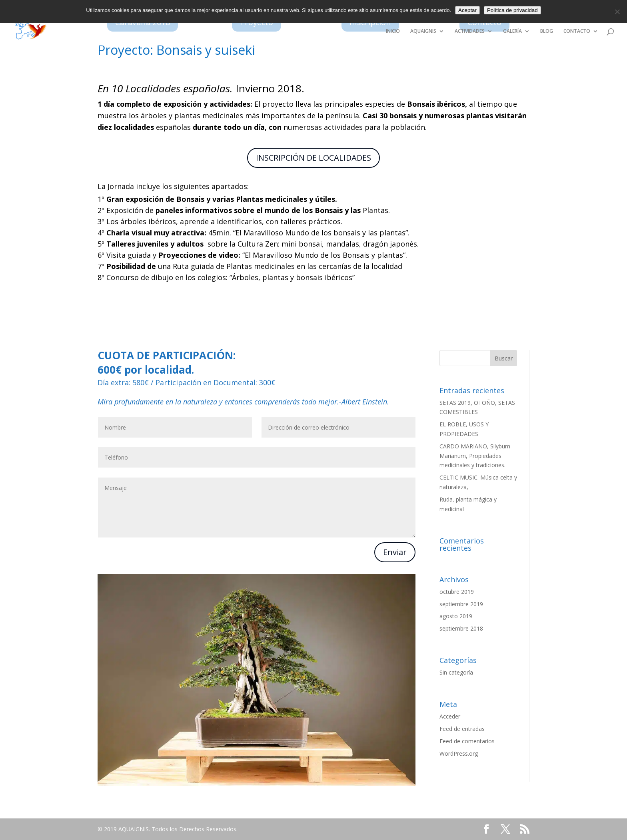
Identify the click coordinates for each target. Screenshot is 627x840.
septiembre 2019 (461, 604)
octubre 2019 (457, 592)
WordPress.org (459, 753)
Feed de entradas (462, 729)
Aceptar (467, 10)
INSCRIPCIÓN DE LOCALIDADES (313, 158)
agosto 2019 (456, 616)
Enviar (395, 552)
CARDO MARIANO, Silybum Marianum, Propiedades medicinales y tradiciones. (475, 456)
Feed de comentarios (467, 741)
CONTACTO (577, 31)
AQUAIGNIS (423, 31)
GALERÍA (512, 31)
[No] (617, 12)
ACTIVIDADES (470, 31)
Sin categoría (456, 672)
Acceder (450, 716)
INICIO (393, 31)
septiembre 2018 (461, 628)
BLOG (547, 31)
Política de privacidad (512, 10)
